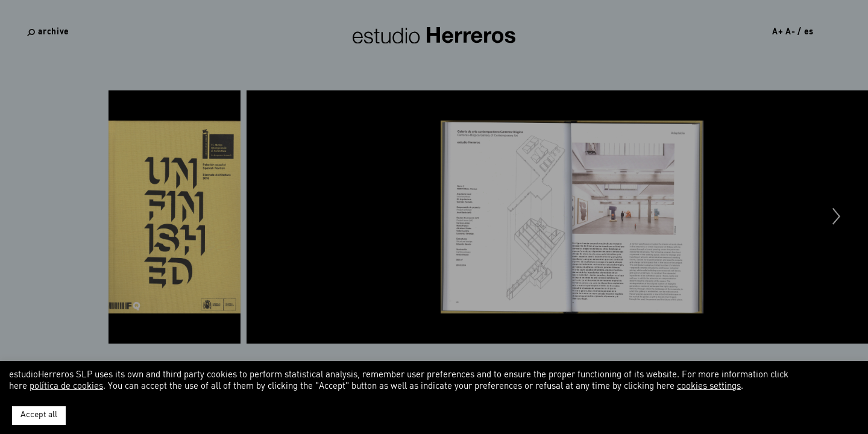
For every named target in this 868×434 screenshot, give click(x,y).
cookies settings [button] (709, 387)
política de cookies (66, 387)
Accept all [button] (39, 415)
